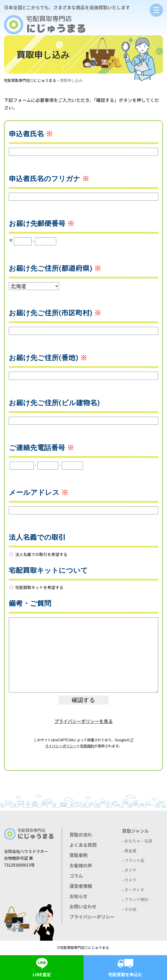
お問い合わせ (83, 906)
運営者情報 (81, 886)
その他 (130, 909)
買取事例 (78, 855)
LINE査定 (42, 966)
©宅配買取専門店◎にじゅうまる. (83, 947)
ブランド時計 (136, 899)
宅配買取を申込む (125, 966)
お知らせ (78, 896)
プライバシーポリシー (92, 917)
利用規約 (87, 746)
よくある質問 (83, 845)
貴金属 (130, 851)
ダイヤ (130, 870)
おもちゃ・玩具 (138, 841)
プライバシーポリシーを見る (83, 721)
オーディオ (134, 890)
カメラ (130, 880)
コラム (76, 876)
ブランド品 (134, 860)
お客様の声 (81, 865)
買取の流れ (81, 834)
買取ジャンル (136, 831)
